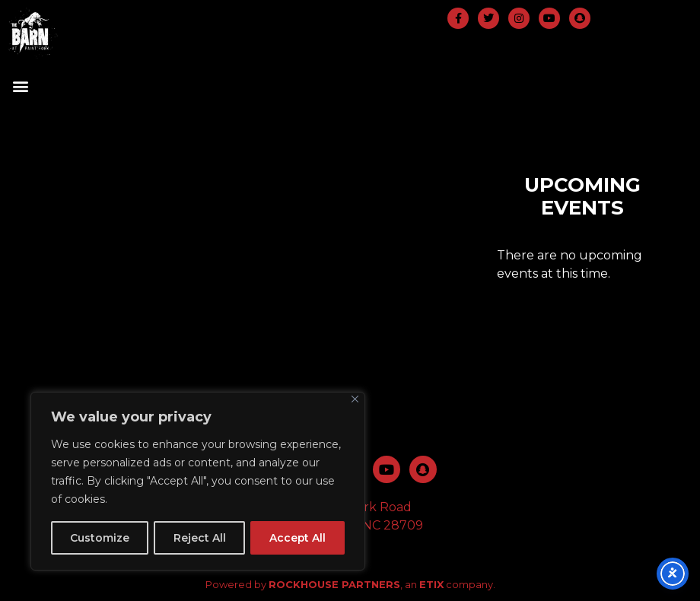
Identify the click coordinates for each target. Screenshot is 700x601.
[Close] (355, 400)
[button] (20, 86)
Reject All (199, 538)
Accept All (297, 538)
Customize (100, 538)
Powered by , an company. (350, 584)
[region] (198, 482)
